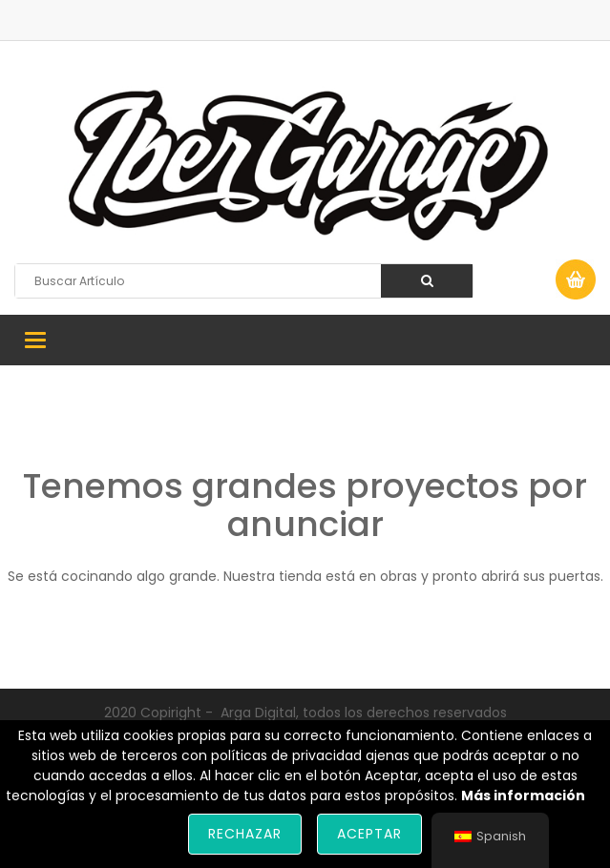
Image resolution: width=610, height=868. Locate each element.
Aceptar (369, 834)
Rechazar (245, 834)
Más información (523, 796)
